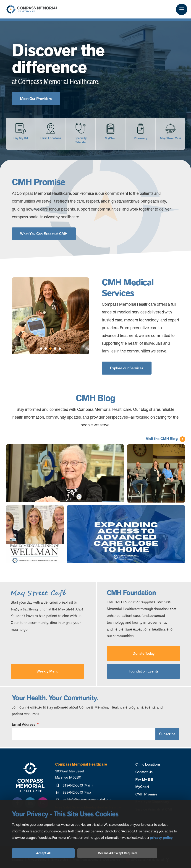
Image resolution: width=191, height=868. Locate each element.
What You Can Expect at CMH (44, 234)
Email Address (25, 725)
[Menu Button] (182, 9)
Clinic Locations (148, 764)
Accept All (43, 853)
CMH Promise (146, 794)
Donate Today (144, 653)
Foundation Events (144, 671)
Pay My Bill (144, 779)
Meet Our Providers (36, 99)
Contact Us (144, 772)
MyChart (142, 787)
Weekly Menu (48, 671)
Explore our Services (127, 368)
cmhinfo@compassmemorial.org (87, 799)
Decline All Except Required (117, 853)
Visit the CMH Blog (162, 439)
